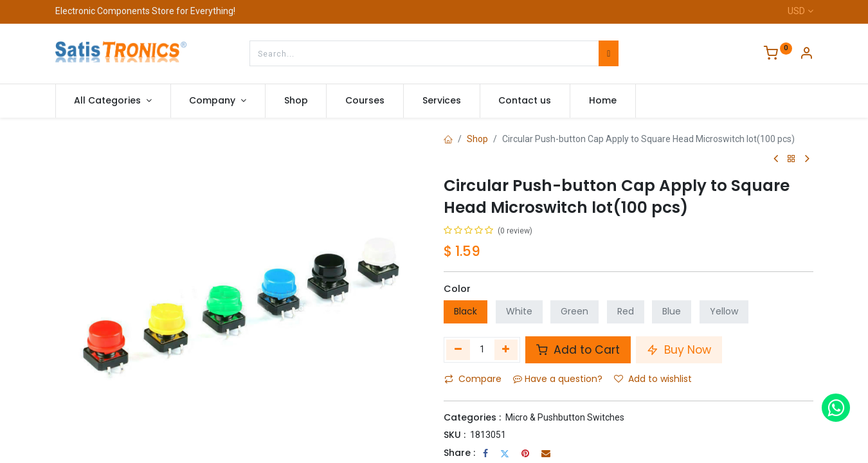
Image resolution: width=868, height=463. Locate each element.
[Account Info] (806, 55)
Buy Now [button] (679, 350)
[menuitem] (296, 101)
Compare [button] (473, 379)
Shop (477, 139)
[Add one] (506, 350)
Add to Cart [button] (578, 350)
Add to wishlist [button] (653, 379)
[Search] (609, 53)
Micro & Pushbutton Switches (565, 417)
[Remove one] (458, 350)
